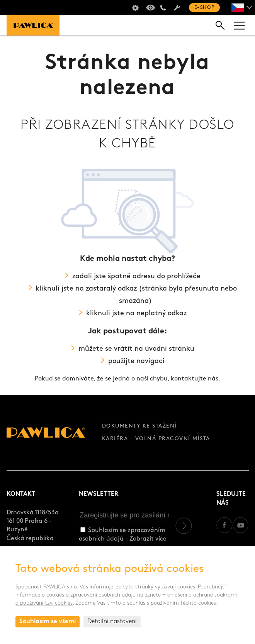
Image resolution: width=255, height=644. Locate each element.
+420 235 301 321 (163, 8)
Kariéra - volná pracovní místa (156, 439)
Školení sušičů (135, 8)
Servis (177, 8)
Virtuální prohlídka (149, 8)
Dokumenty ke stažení (139, 426)
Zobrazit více (148, 539)
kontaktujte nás (195, 379)
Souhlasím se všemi (48, 622)
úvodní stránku (170, 349)
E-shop (204, 8)
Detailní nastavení (112, 622)
